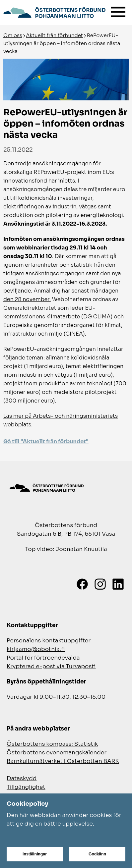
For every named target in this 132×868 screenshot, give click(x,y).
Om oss (13, 35)
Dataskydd (22, 778)
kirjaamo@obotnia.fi (36, 649)
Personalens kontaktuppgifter (49, 641)
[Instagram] (100, 584)
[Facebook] (82, 584)
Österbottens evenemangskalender (57, 753)
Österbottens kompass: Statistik (52, 744)
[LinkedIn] (118, 584)
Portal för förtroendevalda (43, 658)
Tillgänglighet (26, 787)
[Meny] (118, 10)
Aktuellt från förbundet (54, 35)
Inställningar (35, 854)
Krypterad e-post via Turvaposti (51, 666)
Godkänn (97, 854)
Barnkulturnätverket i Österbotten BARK (63, 761)
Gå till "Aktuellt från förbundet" (46, 441)
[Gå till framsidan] (54, 12)
